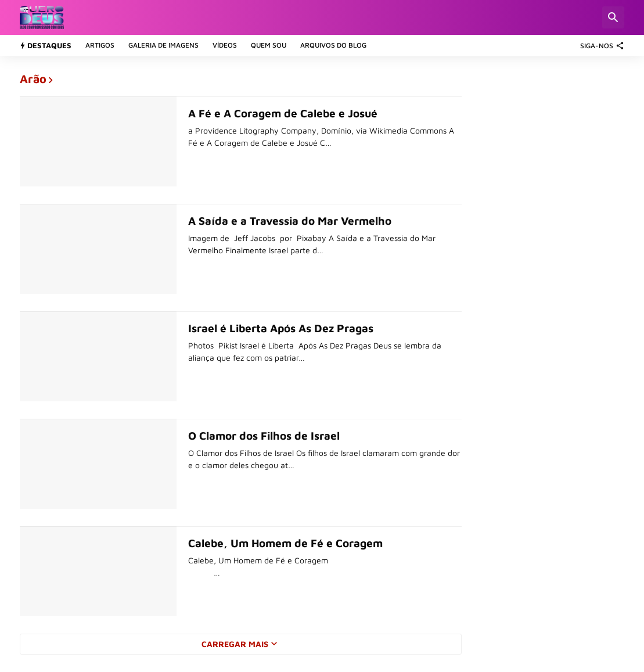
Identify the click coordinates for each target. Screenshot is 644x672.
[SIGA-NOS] (599, 45)
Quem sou (269, 45)
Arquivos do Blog (333, 45)
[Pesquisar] (613, 17)
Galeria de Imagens (163, 45)
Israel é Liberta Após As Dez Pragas (281, 328)
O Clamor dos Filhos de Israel (264, 436)
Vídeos (225, 45)
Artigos (100, 45)
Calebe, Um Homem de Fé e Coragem (285, 543)
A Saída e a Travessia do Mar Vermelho (290, 221)
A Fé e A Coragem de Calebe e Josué (283, 113)
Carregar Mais (235, 644)
